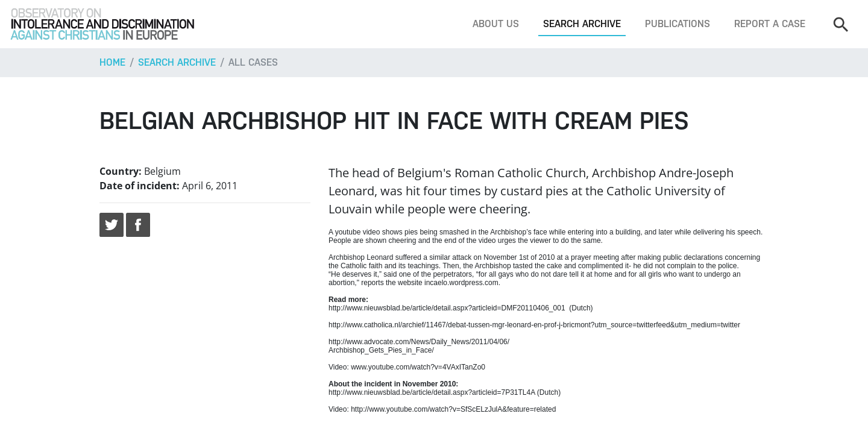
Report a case (770, 24)
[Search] (840, 24)
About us (496, 24)
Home (112, 62)
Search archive (582, 24)
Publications (678, 24)
